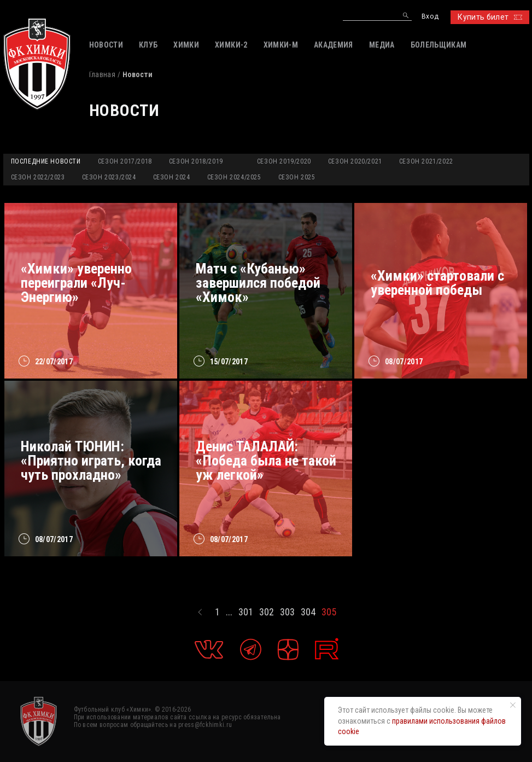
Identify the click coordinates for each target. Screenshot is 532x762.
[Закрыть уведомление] (513, 705)
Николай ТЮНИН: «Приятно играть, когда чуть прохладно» (91, 461)
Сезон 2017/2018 (125, 161)
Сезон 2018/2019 (196, 161)
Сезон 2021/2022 (426, 161)
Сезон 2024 (172, 177)
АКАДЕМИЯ (334, 45)
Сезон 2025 (297, 177)
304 (308, 612)
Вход (430, 17)
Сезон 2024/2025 (234, 177)
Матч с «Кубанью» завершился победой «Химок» (258, 283)
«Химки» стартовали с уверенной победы (437, 283)
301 (246, 612)
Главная (102, 74)
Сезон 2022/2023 (38, 177)
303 (287, 612)
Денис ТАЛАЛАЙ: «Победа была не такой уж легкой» (266, 461)
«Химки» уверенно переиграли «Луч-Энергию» (76, 283)
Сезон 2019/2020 (284, 161)
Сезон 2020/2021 (355, 161)
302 (267, 612)
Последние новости (46, 161)
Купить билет (490, 17)
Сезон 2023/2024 (109, 177)
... (229, 612)
